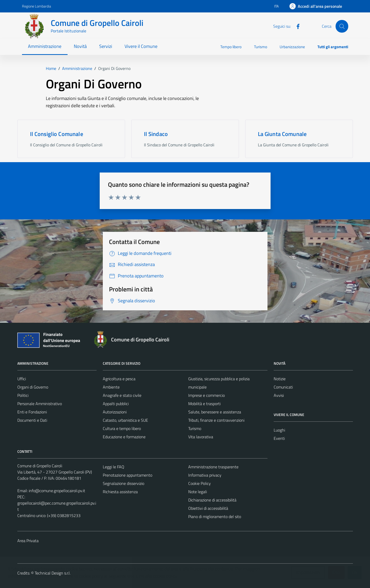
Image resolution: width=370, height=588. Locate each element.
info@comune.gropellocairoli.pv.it (57, 491)
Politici (23, 395)
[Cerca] (342, 26)
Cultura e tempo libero (122, 428)
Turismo (261, 47)
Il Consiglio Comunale (57, 134)
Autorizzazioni (115, 412)
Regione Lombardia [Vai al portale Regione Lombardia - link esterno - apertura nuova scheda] (37, 6)
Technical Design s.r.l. (53, 573)
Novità (80, 46)
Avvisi (279, 395)
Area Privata (28, 541)
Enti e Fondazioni (32, 412)
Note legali (198, 492)
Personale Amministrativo (40, 404)
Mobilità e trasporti (204, 404)
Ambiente (111, 387)
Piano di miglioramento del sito (215, 517)
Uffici (22, 379)
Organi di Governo (33, 387)
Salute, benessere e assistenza (215, 412)
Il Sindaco (156, 134)
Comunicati (283, 387)
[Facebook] (296, 26)
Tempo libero (231, 47)
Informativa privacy (205, 475)
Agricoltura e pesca (119, 379)
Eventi (279, 438)
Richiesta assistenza (120, 492)
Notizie (280, 379)
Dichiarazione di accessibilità (212, 500)
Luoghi (279, 430)
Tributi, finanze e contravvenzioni (216, 420)
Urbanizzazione (292, 47)
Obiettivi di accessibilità (208, 508)
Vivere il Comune (141, 46)
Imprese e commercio (206, 395)
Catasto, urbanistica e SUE (125, 420)
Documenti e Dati (32, 420)
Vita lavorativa (201, 437)
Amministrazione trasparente (213, 467)
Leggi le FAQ (114, 467)
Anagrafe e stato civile (122, 395)
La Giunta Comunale (282, 134)
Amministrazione (45, 46)
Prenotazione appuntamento (128, 475)
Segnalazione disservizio (124, 483)
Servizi (106, 46)
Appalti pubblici (116, 404)
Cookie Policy (199, 483)
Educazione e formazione (124, 437)
